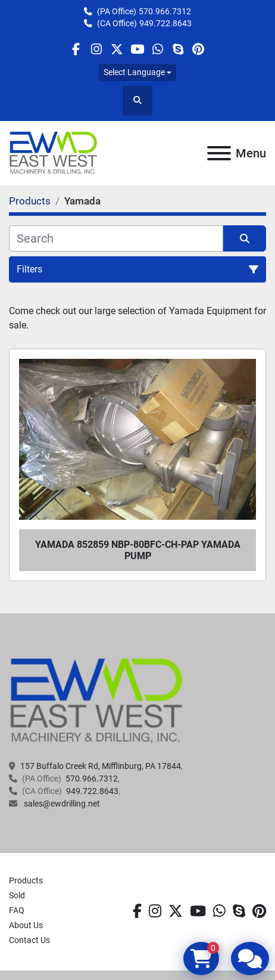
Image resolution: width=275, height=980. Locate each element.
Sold (17, 895)
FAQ (17, 910)
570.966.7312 (165, 11)
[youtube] (137, 49)
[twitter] (117, 49)
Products (26, 880)
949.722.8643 (165, 23)
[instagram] (96, 49)
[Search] (116, 238)
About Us (26, 925)
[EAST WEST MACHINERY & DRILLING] (97, 700)
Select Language (134, 72)
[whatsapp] (157, 49)
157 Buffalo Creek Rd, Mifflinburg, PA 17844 (101, 766)
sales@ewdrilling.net (61, 804)
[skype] (178, 49)
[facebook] (76, 49)
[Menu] (219, 153)
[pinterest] (199, 49)
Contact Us (29, 940)
